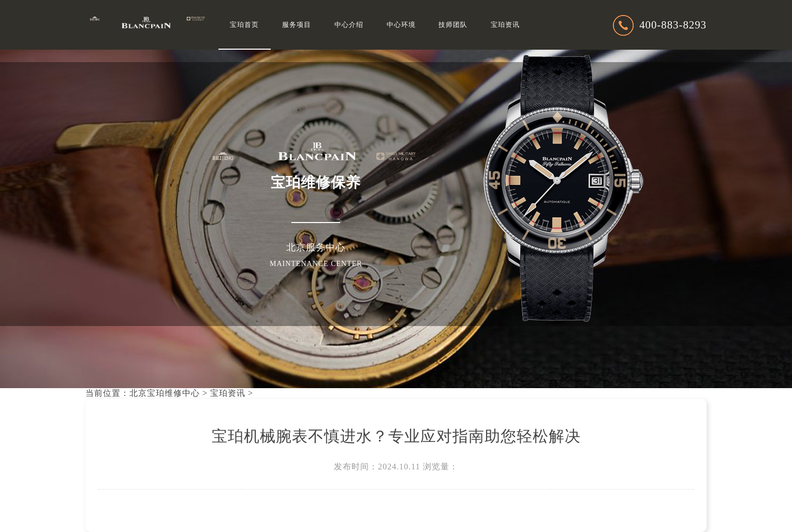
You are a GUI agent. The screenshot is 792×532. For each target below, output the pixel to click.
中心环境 (401, 25)
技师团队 (453, 25)
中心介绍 (349, 25)
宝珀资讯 (505, 25)
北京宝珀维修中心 (165, 393)
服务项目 (297, 25)
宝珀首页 (244, 25)
